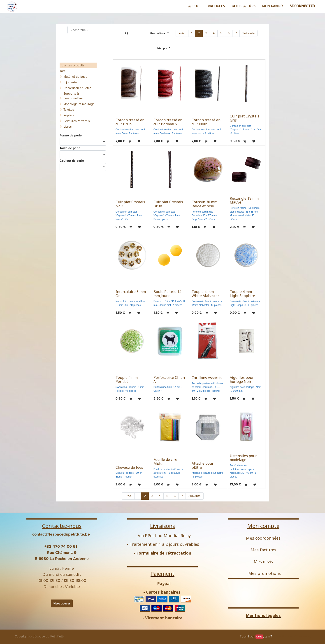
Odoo (259, 637)
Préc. (182, 33)
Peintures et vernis (77, 121)
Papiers (69, 115)
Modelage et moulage (79, 104)
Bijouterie (70, 82)
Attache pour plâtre (203, 465)
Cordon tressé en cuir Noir (206, 122)
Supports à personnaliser (73, 96)
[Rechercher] (127, 33)
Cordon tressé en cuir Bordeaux (168, 122)
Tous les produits (72, 65)
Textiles (69, 110)
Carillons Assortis (207, 378)
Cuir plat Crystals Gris (245, 118)
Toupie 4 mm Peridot (127, 379)
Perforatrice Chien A (169, 379)
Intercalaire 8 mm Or (131, 294)
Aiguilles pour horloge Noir (242, 379)
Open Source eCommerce (291, 636)
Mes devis (263, 562)
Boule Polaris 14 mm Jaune (167, 294)
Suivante (248, 33)
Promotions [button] (158, 33)
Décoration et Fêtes (77, 88)
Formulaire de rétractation (164, 553)
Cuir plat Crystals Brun (168, 204)
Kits (63, 71)
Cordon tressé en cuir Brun (130, 122)
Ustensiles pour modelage (243, 458)
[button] (164, 48)
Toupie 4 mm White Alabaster (205, 294)
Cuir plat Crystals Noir (130, 204)
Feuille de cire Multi (165, 461)
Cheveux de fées (129, 467)
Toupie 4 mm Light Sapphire (242, 294)
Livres (68, 127)
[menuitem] (195, 6)
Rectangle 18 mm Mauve (244, 200)
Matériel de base (75, 77)
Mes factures (263, 550)
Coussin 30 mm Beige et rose (204, 204)
